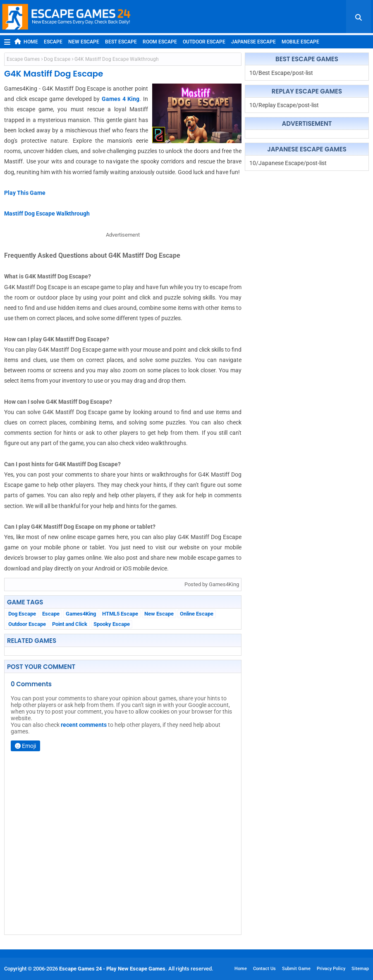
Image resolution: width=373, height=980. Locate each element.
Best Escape (121, 42)
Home (26, 42)
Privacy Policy (331, 969)
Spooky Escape (112, 624)
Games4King (81, 614)
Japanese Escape (253, 42)
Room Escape (160, 42)
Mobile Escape (300, 42)
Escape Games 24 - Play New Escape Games (112, 969)
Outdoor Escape (204, 42)
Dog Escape (57, 59)
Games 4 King (121, 99)
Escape (53, 42)
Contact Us (264, 969)
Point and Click (70, 624)
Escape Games (23, 59)
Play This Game (25, 193)
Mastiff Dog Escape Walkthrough (47, 213)
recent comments (84, 725)
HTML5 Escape (120, 614)
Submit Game (296, 969)
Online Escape (197, 614)
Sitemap (360, 969)
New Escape (84, 42)
